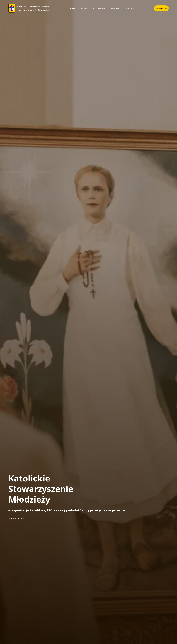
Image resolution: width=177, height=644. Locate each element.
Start (72, 8)
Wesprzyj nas (161, 8)
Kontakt (115, 8)
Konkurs (130, 8)
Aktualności (99, 8)
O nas (84, 8)
